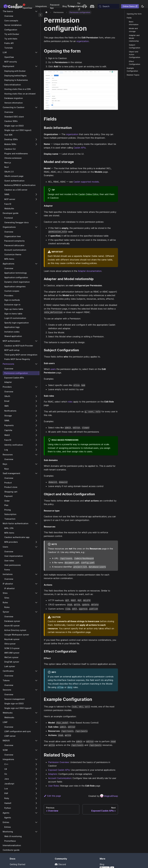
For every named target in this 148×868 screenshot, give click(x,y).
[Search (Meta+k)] (108, 6)
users (53, 369)
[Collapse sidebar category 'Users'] (36, 547)
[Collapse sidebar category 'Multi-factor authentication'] (36, 524)
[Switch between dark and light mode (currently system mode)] (143, 6)
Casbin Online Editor (88, 194)
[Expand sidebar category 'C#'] (36, 769)
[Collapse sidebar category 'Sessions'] (36, 690)
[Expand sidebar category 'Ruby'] (36, 798)
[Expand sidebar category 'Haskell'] (36, 803)
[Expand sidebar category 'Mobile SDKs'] (36, 144)
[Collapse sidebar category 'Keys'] (36, 464)
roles (70, 402)
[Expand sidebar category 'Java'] (36, 779)
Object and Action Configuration (135, 55)
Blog (65, 6)
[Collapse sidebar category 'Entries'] (36, 822)
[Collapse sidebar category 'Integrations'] (36, 759)
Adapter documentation (90, 271)
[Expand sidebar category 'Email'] (36, 401)
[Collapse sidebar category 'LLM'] (36, 52)
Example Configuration (132, 70)
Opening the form (134, 14)
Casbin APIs (80, 148)
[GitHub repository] (85, 6)
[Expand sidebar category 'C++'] (36, 764)
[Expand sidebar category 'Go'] (36, 774)
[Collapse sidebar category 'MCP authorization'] (36, 341)
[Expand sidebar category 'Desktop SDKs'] (36, 139)
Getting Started (18, 864)
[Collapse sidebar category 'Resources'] (36, 455)
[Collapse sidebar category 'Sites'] (36, 593)
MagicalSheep (109, 796)
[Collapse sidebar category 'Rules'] (36, 603)
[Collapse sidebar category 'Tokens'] (36, 680)
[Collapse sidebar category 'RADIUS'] (36, 741)
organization (83, 41)
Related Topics (133, 75)
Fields (129, 18)
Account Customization (60, 778)
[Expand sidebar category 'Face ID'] (36, 440)
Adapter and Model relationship (134, 38)
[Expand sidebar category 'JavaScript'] (36, 784)
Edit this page (52, 796)
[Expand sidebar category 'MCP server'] (36, 199)
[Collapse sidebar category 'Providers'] (36, 387)
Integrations (41, 6)
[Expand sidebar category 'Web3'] (36, 435)
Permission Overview (59, 762)
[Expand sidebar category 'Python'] (36, 808)
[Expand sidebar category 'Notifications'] (36, 411)
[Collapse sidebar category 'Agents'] (36, 813)
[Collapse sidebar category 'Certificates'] (36, 671)
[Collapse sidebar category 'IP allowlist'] (36, 584)
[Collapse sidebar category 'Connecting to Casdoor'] (36, 107)
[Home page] (46, 12)
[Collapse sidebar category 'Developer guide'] (36, 213)
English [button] (72, 6)
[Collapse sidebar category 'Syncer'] (36, 612)
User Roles (54, 786)
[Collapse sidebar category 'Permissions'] (36, 364)
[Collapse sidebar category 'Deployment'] (36, 66)
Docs (9, 6)
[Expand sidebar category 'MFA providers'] (36, 542)
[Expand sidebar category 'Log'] (36, 450)
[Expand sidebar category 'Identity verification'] (36, 445)
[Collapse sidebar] (40, 15)
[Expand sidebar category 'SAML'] (36, 194)
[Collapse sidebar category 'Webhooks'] (36, 713)
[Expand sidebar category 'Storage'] (36, 416)
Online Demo (130, 6)
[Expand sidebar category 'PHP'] (36, 793)
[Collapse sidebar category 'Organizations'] (36, 227)
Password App (55, 6)
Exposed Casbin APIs (59, 770)
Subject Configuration (135, 46)
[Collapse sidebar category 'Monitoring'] (36, 832)
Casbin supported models (86, 182)
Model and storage (133, 30)
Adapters (53, 774)
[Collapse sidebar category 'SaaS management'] (36, 473)
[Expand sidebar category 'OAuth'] (36, 396)
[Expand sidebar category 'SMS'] (36, 406)
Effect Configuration (135, 63)
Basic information (134, 23)
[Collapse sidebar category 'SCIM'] (36, 750)
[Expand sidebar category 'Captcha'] (36, 430)
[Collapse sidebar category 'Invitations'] (36, 574)
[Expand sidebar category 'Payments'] (36, 425)
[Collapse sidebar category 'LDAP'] (36, 722)
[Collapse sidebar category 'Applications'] (36, 264)
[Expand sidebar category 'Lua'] (36, 789)
